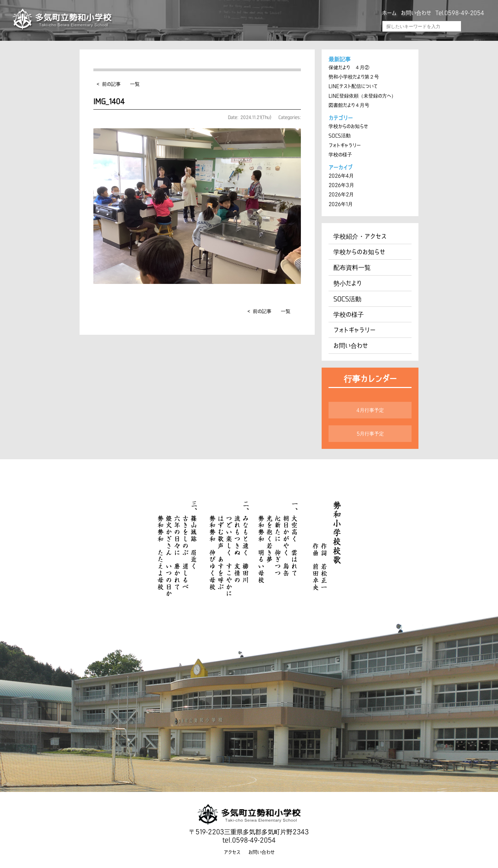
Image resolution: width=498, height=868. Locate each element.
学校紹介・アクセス (360, 235)
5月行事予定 (370, 432)
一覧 (135, 84)
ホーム (389, 13)
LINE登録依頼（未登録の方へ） (362, 95)
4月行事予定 (370, 408)
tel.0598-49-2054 (249, 838)
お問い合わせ (416, 13)
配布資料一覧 (352, 266)
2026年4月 (341, 175)
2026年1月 (341, 203)
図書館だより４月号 (349, 105)
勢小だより (348, 282)
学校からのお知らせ (348, 126)
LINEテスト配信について (353, 86)
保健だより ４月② (349, 67)
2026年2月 (341, 194)
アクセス (232, 850)
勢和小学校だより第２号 (354, 77)
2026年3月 (341, 184)
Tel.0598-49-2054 (460, 13)
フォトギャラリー (345, 145)
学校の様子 (340, 154)
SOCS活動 (340, 135)
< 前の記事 (109, 84)
